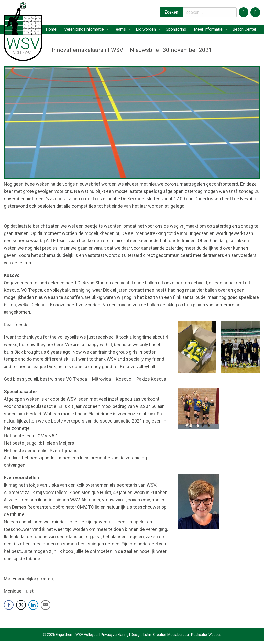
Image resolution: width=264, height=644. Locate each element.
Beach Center (244, 31)
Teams (124, 31)
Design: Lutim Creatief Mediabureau (160, 637)
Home (57, 31)
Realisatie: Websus (206, 637)
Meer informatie (210, 31)
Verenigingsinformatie (90, 31)
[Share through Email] (46, 607)
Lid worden (149, 31)
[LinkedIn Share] (33, 607)
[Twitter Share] (21, 607)
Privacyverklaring (115, 637)
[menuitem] (57, 31)
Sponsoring (177, 31)
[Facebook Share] (9, 607)
